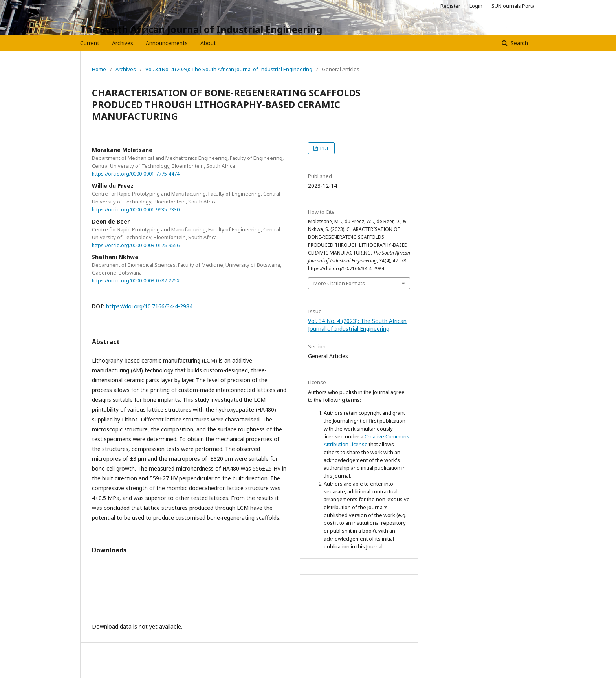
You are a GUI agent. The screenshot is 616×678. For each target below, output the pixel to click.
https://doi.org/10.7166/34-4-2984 (149, 306)
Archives (123, 43)
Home (99, 69)
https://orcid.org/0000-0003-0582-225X (136, 281)
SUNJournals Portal (514, 6)
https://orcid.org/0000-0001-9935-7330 (136, 210)
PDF (324, 148)
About (208, 43)
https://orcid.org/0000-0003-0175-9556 (136, 245)
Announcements (167, 43)
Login (476, 6)
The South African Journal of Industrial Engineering (201, 29)
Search (519, 43)
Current (90, 43)
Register (450, 6)
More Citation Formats (339, 283)
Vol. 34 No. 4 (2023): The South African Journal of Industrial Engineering (229, 69)
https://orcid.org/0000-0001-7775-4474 (136, 174)
